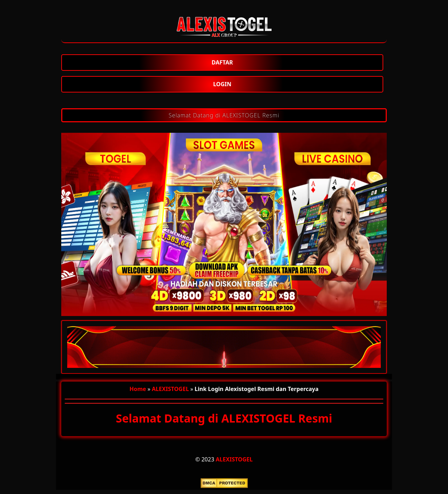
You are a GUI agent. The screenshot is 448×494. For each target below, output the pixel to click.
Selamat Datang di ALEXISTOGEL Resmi (224, 115)
